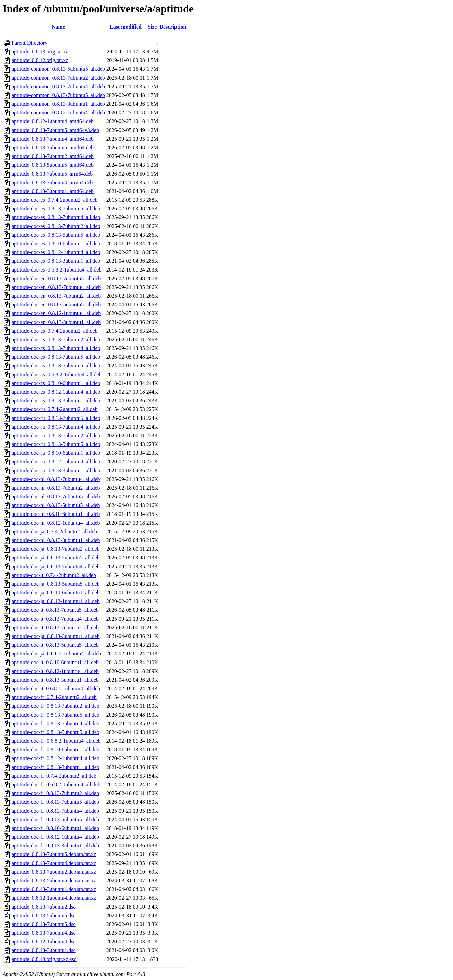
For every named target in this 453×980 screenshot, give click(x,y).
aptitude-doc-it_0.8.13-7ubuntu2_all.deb (55, 627)
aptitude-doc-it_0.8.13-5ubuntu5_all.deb (55, 645)
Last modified (126, 27)
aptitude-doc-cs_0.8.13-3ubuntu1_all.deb (56, 401)
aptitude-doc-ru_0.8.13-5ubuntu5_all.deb (56, 444)
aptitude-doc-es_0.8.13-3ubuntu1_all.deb (56, 261)
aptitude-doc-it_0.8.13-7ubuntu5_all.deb (55, 610)
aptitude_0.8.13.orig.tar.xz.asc (44, 959)
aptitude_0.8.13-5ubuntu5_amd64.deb (53, 165)
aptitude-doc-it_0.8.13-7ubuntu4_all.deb (55, 619)
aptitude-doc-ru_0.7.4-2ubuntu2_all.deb (55, 409)
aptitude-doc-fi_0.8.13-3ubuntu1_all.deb (55, 846)
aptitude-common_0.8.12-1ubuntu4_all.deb (58, 113)
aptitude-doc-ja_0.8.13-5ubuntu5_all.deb (56, 584)
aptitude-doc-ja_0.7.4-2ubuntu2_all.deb (54, 531)
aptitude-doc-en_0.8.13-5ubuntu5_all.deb (56, 305)
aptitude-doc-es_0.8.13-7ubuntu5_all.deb (56, 209)
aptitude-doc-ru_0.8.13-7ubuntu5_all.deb (56, 418)
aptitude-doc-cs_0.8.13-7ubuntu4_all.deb (56, 348)
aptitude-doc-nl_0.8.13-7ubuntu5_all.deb (56, 497)
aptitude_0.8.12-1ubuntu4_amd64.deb (53, 121)
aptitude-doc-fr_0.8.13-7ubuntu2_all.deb (56, 706)
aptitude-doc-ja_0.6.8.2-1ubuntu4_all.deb (56, 654)
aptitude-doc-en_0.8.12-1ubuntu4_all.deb (56, 313)
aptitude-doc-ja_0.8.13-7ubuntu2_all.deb (56, 549)
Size (152, 27)
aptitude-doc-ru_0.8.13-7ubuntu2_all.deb (56, 435)
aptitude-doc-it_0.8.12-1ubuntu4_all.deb (55, 671)
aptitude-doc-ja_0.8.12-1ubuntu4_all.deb (56, 601)
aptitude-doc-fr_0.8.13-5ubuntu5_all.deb (56, 732)
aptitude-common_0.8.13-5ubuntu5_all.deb (58, 69)
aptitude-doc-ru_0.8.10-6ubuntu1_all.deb (56, 453)
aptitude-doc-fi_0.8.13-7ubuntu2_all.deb (55, 793)
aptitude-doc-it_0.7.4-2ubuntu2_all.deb (54, 575)
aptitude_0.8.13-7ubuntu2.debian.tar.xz (54, 872)
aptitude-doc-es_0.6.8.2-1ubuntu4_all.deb (57, 270)
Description (173, 27)
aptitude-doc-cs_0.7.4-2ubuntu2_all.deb (55, 331)
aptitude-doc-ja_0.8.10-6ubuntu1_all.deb (56, 593)
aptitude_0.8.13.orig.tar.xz (40, 52)
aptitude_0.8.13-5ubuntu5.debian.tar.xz (54, 880)
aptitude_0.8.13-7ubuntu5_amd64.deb (53, 148)
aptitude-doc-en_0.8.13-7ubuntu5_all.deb (56, 278)
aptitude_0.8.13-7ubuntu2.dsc (44, 907)
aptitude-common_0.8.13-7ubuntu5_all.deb (58, 95)
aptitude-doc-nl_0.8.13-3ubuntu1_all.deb (56, 540)
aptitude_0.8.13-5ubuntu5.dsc (44, 915)
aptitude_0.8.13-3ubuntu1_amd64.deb (53, 191)
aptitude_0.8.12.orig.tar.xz (40, 60)
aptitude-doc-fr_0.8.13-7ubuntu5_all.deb (56, 715)
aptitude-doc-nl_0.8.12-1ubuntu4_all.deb (56, 523)
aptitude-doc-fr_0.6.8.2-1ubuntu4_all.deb (56, 741)
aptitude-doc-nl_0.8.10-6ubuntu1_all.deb (56, 514)
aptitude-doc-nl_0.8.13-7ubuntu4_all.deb (56, 479)
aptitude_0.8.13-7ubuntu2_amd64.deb (53, 156)
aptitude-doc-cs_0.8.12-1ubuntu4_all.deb (56, 392)
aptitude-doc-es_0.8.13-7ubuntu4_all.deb (56, 217)
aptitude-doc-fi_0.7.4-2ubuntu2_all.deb (54, 776)
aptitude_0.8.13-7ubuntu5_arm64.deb (52, 174)
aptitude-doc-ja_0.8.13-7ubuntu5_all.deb (56, 558)
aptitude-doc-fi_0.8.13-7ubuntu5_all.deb (55, 802)
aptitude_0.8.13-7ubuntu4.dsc (44, 933)
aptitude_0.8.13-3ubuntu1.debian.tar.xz (54, 889)
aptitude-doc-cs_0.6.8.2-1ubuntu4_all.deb (57, 374)
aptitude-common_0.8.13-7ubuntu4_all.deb (58, 86)
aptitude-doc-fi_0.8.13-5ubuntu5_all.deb (55, 819)
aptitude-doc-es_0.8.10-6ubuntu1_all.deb (56, 243)
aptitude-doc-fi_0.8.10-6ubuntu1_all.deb (55, 828)
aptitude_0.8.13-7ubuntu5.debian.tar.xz (54, 854)
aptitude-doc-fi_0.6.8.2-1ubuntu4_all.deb (56, 785)
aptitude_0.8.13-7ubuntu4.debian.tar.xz (54, 863)
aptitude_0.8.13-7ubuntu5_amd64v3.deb (55, 130)
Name (58, 27)
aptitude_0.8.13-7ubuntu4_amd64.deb (53, 139)
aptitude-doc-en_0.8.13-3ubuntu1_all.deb (56, 322)
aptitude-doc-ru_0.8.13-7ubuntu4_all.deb (56, 427)
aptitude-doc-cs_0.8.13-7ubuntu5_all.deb (56, 357)
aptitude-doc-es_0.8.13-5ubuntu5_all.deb (56, 235)
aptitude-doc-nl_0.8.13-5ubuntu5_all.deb (56, 505)
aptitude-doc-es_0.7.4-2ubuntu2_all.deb (55, 200)
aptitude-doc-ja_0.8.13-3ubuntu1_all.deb (56, 636)
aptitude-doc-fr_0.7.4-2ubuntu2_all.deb (54, 697)
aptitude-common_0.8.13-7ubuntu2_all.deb (58, 78)
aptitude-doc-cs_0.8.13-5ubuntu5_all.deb (56, 366)
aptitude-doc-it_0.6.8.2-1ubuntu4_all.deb (56, 689)
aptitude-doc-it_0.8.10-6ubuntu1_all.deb (55, 662)
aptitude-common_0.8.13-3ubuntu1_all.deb (58, 104)
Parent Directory (30, 43)
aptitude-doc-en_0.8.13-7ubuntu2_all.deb (56, 296)
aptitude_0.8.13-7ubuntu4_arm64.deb (52, 182)
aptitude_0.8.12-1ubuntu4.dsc (44, 942)
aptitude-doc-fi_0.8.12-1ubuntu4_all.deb (55, 837)
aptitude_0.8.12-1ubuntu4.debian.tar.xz (54, 898)
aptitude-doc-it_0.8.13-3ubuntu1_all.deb (55, 680)
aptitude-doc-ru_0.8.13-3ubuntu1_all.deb (56, 470)
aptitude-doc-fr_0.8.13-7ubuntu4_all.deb (56, 723)
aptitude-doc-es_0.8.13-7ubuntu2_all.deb (56, 226)
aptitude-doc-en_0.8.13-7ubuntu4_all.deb (56, 287)
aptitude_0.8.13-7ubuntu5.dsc (44, 924)
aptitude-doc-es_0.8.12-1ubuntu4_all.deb (56, 252)
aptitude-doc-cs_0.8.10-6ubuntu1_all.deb (56, 383)
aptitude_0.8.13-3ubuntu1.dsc (44, 950)
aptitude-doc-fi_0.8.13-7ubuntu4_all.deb (55, 811)
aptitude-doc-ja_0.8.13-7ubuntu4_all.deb (56, 566)
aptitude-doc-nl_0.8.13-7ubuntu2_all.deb (56, 488)
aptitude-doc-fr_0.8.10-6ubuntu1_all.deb (56, 750)
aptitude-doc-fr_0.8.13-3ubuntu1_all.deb (56, 767)
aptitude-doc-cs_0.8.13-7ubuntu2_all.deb (56, 339)
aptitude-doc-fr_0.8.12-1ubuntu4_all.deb (56, 758)
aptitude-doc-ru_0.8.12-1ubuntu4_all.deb (56, 462)
